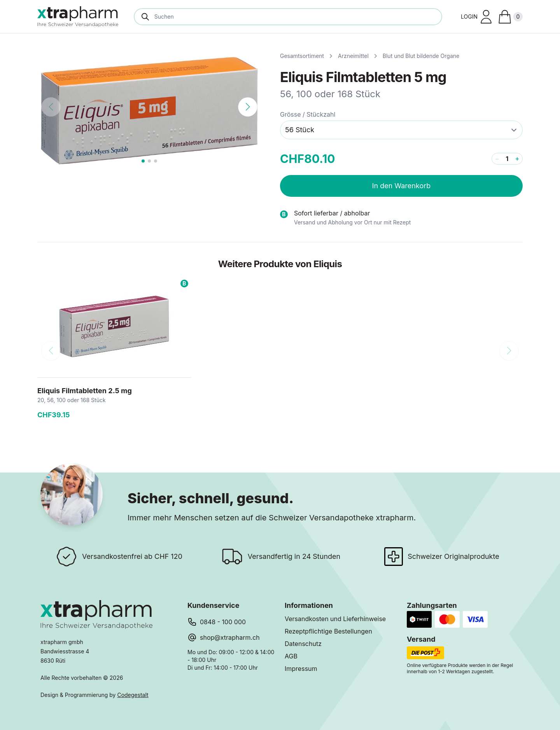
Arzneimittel (353, 56)
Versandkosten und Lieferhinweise (335, 619)
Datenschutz (303, 644)
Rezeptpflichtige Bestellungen (328, 631)
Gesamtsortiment (302, 56)
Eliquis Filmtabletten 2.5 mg (85, 391)
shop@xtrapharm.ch (230, 637)
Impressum (301, 669)
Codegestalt (133, 695)
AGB (291, 656)
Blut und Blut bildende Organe (421, 56)
